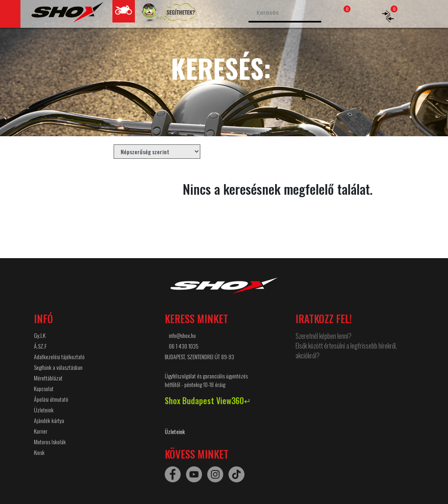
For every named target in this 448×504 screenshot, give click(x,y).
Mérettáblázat (48, 378)
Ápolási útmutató (51, 399)
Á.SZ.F (40, 346)
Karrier (41, 431)
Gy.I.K (40, 335)
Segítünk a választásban (58, 367)
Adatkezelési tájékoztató (59, 357)
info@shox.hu (182, 335)
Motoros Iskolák (50, 442)
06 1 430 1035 (184, 346)
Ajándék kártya (49, 420)
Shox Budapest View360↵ (208, 400)
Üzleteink (44, 410)
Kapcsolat (44, 388)
